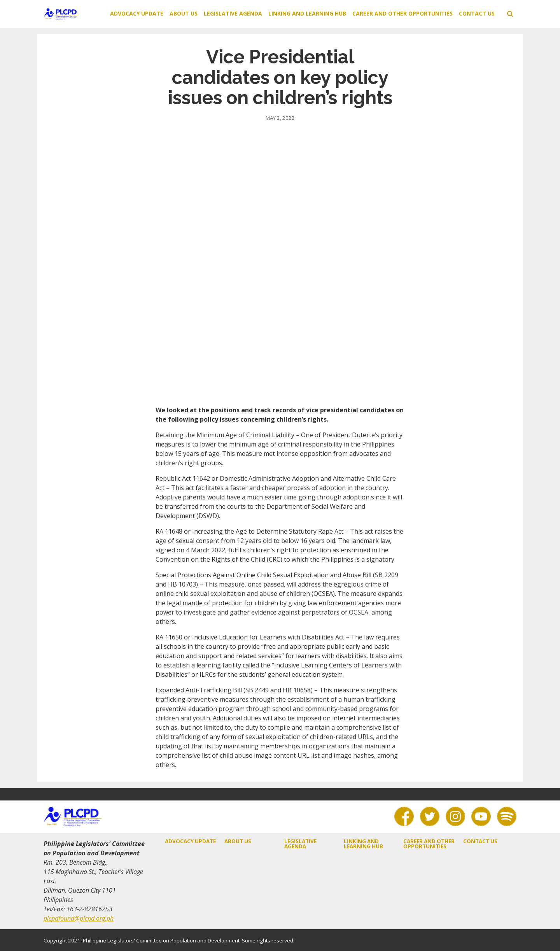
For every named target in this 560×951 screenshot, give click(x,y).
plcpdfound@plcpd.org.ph (79, 918)
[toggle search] (510, 14)
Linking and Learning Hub (307, 13)
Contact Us (477, 13)
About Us (184, 13)
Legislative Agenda (233, 13)
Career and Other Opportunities (402, 13)
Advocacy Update (137, 13)
